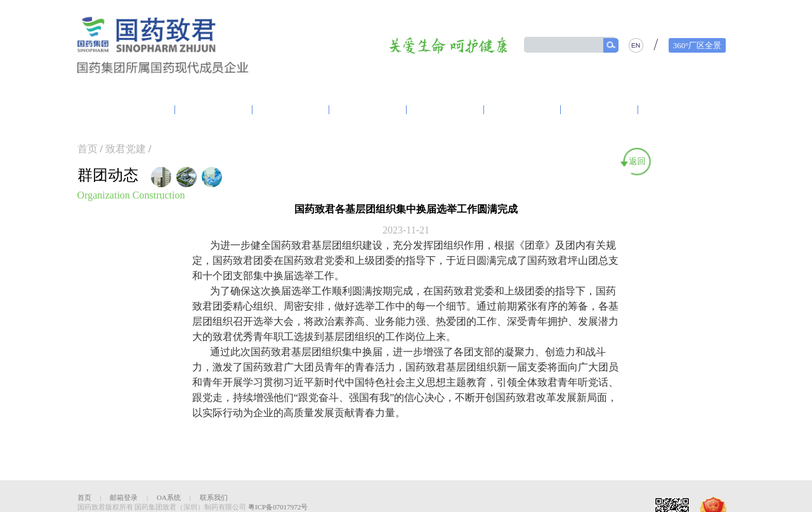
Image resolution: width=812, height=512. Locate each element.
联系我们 (214, 497)
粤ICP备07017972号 (278, 507)
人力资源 (677, 110)
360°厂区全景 (697, 45)
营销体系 (445, 110)
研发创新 (368, 110)
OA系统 (169, 497)
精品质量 (599, 110)
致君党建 (214, 110)
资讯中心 (291, 110)
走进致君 (136, 110)
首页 (88, 149)
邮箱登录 (124, 497)
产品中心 (522, 110)
